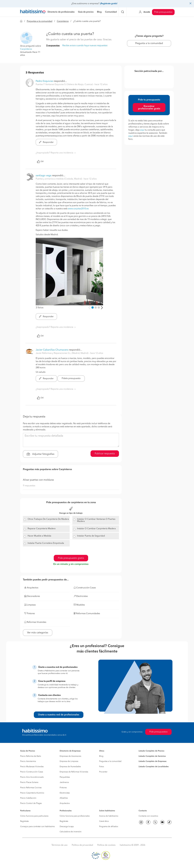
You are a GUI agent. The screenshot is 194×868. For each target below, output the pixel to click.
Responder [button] (46, 142)
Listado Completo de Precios (151, 751)
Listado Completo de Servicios (152, 756)
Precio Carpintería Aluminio (32, 793)
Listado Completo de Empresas (153, 761)
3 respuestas (53, 46)
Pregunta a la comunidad (149, 43)
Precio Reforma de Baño (31, 756)
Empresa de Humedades (70, 767)
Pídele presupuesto (71, 379)
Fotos (102, 767)
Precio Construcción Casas (32, 772)
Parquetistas (65, 777)
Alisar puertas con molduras (38, 480)
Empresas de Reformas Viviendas (74, 772)
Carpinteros (63, 21)
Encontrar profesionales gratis (149, 107)
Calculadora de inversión (71, 832)
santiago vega (44, 176)
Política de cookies (106, 845)
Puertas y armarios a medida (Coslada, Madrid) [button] (59, 179)
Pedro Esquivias (44, 81)
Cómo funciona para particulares (34, 816)
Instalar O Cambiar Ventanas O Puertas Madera (96, 520)
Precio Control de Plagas (31, 803)
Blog (101, 756)
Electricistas (65, 793)
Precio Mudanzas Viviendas (32, 767)
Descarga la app (67, 827)
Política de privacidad (82, 845)
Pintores (63, 788)
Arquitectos (65, 803)
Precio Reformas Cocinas (31, 788)
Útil (40, 162)
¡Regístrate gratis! (109, 4)
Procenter (103, 772)
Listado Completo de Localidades (154, 767)
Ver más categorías (38, 633)
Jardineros (64, 782)
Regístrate (24, 821)
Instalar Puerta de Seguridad (91, 536)
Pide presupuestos (163, 12)
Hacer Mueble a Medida (39, 536)
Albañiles (64, 798)
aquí (142, 130)
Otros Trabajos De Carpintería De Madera (48, 519)
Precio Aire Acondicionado (32, 777)
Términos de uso (59, 845)
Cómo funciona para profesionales (75, 816)
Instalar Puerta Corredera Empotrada (46, 543)
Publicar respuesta (105, 454)
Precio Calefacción (28, 798)
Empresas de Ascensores (70, 756)
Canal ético (104, 821)
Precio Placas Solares (29, 782)
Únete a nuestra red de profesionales (59, 715)
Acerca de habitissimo (109, 816)
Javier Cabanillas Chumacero (52, 350)
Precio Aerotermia (28, 761)
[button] (26, 38)
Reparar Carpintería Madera (42, 529)
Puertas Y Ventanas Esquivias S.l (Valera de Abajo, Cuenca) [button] (65, 85)
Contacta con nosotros (148, 816)
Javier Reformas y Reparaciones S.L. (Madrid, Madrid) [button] (62, 353)
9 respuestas (29, 486)
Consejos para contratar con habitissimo (38, 827)
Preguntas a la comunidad (40, 21)
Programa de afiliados (109, 827)
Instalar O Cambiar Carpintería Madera (96, 529)
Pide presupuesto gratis (71, 558)
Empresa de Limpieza (69, 761)
